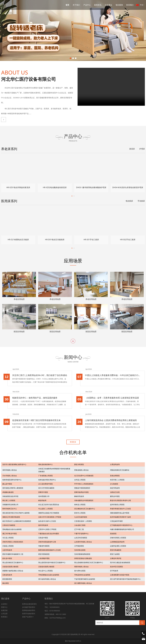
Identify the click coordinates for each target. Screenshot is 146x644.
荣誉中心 (4, 607)
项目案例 (119, 5)
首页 (67, 5)
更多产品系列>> (28, 617)
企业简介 (4, 604)
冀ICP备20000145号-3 (73, 641)
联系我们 (130, 5)
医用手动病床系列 (29, 614)
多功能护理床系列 (29, 607)
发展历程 (4, 610)
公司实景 (4, 614)
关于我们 (76, 5)
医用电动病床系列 (29, 610)
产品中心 (87, 5)
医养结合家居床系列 (29, 604)
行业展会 (108, 5)
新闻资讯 (98, 5)
